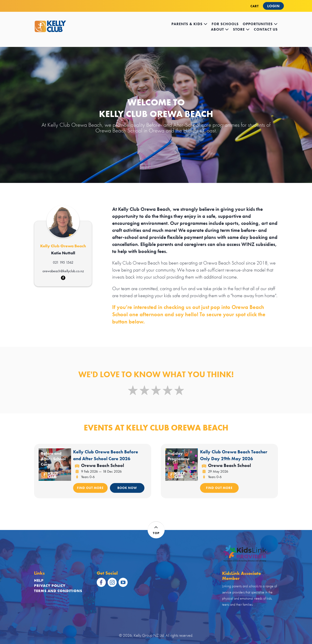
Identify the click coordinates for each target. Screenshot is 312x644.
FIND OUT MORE (90, 488)
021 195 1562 (63, 262)
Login (274, 6)
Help (39, 580)
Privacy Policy (50, 586)
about (220, 29)
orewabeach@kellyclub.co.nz (63, 271)
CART (255, 6)
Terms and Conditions (58, 591)
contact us (266, 29)
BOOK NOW (127, 488)
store (241, 29)
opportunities (260, 24)
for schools (225, 24)
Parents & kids (189, 24)
